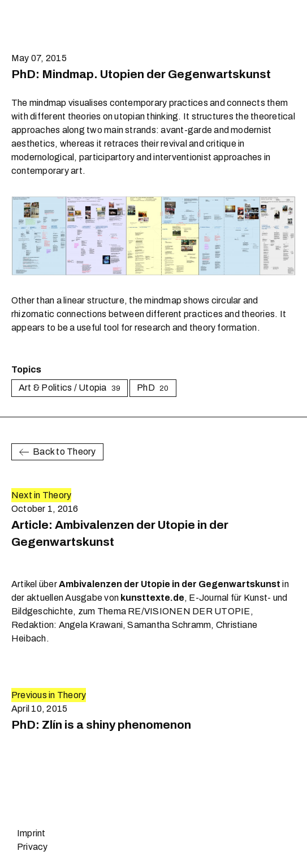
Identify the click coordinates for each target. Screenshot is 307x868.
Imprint (31, 833)
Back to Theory (57, 452)
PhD (153, 388)
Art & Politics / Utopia (70, 388)
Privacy (33, 847)
